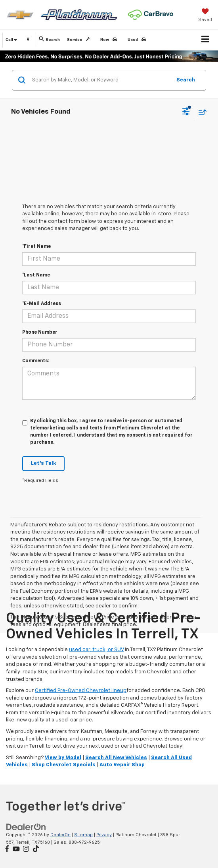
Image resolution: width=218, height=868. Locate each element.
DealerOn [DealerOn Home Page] (60, 835)
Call (11, 40)
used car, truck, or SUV (96, 650)
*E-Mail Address (42, 304)
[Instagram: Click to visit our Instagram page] (26, 850)
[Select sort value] (201, 112)
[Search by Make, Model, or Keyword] (100, 80)
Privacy (104, 835)
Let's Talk (43, 463)
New (110, 40)
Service (80, 40)
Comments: (36, 361)
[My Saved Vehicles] (205, 16)
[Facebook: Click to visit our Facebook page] (7, 850)
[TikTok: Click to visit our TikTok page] (36, 850)
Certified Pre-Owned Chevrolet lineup (81, 691)
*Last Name (36, 275)
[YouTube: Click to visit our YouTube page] (16, 850)
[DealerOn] (26, 827)
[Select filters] (186, 112)
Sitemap (83, 835)
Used (138, 40)
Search (186, 80)
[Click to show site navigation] (206, 40)
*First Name (36, 247)
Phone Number (40, 333)
